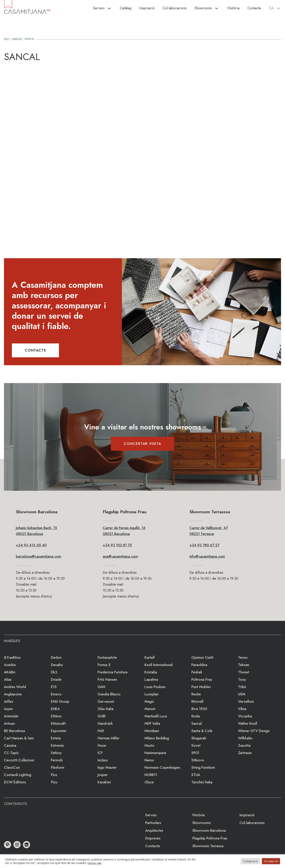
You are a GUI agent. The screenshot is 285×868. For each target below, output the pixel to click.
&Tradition (12, 658)
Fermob (57, 760)
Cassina (10, 746)
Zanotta (244, 746)
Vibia (242, 709)
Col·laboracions (174, 8)
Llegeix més (95, 863)
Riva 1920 (199, 709)
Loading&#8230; (142, 154)
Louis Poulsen (155, 687)
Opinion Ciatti (202, 658)
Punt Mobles (201, 687)
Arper (8, 709)
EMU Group (60, 702)
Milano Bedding (157, 738)
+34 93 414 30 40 (31, 545)
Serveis (104, 8)
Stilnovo (198, 760)
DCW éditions (15, 782)
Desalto (57, 665)
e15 (54, 687)
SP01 (195, 753)
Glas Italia (105, 709)
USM (242, 694)
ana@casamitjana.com (120, 556)
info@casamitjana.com (207, 556)
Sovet (196, 746)
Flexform (58, 768)
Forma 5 (104, 665)
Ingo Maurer (107, 768)
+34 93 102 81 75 (117, 545)
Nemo (149, 760)
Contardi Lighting (18, 775)
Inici (7, 39)
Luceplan (152, 694)
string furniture (203, 768)
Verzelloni (246, 702)
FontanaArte (107, 658)
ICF (100, 753)
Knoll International (159, 665)
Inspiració (147, 8)
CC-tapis (11, 753)
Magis (149, 702)
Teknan (244, 665)
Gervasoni (106, 702)
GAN (101, 687)
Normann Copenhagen (162, 768)
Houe (102, 746)
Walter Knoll (248, 724)
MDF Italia (152, 724)
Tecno (243, 658)
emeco (56, 694)
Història (233, 8)
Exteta (56, 738)
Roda (196, 716)
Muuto (149, 746)
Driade (56, 680)
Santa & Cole (202, 731)
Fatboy (56, 753)
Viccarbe (245, 716)
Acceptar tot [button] (271, 861)
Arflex (9, 702)
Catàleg (126, 8)
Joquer (103, 775)
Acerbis (10, 665)
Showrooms (209, 8)
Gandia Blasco (109, 694)
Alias (8, 680)
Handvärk (105, 724)
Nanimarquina (155, 753)
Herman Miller (108, 738)
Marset (150, 709)
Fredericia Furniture (113, 672)
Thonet (244, 672)
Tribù (242, 687)
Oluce (149, 782)
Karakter (104, 782)
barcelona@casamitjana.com (38, 556)
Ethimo (56, 716)
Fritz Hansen (107, 680)
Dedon (56, 658)
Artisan (9, 724)
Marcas (17, 39)
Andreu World (15, 687)
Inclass (103, 760)
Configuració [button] (250, 861)
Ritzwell (197, 702)
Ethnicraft (58, 724)
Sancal (197, 724)
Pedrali (197, 672)
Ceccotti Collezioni (19, 760)
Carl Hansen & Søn (19, 738)
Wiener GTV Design (254, 731)
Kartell (150, 658)
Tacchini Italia (202, 782)
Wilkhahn (245, 738)
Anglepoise (13, 694)
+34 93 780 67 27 (204, 545)
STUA (196, 775)
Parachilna (199, 665)
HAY (101, 731)
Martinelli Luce (156, 716)
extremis (57, 746)
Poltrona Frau (202, 680)
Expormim (59, 731)
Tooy (242, 680)
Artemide (11, 716)
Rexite (196, 694)
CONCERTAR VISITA (142, 444)
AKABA (10, 672)
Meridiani (152, 731)
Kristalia (151, 672)
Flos (54, 775)
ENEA (55, 709)
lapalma (151, 680)
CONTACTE (35, 350)
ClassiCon (12, 768)
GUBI (102, 716)
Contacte (254, 8)
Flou (54, 782)
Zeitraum (245, 753)
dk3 (54, 672)
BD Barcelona (14, 731)
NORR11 (151, 775)
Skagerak (199, 738)
